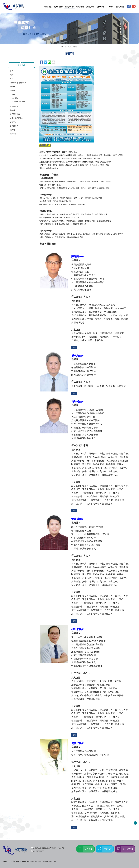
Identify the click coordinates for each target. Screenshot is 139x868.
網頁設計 (38, 861)
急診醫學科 (14, 106)
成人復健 (15, 98)
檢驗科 (12, 130)
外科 (12, 79)
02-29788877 (39, 851)
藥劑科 (12, 110)
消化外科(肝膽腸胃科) (18, 83)
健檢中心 (13, 134)
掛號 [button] (74, 347)
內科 (12, 75)
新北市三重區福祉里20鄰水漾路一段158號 (49, 848)
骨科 (12, 71)
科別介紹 (68, 47)
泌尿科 (12, 90)
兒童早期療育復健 (18, 102)
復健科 (12, 94)
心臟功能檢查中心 (17, 118)
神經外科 (13, 87)
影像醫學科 (14, 126)
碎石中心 (13, 122)
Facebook (129, 6)
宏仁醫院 (13, 6)
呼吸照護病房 (15, 114)
